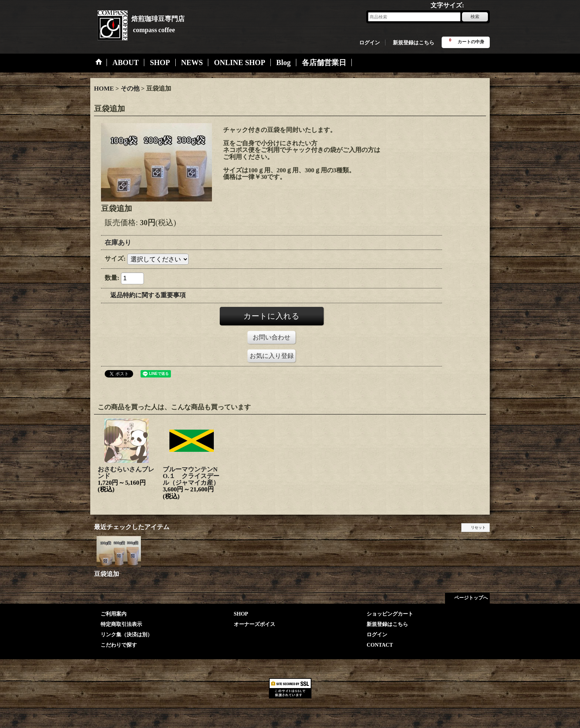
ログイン (370, 43)
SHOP (241, 614)
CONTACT (380, 645)
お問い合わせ (272, 337)
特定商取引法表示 (121, 624)
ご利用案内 (114, 614)
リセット (478, 527)
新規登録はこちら (414, 43)
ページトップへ (471, 598)
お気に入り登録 (272, 356)
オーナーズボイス (254, 624)
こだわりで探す (119, 645)
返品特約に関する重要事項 (148, 295)
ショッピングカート (390, 614)
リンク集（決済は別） (127, 634)
